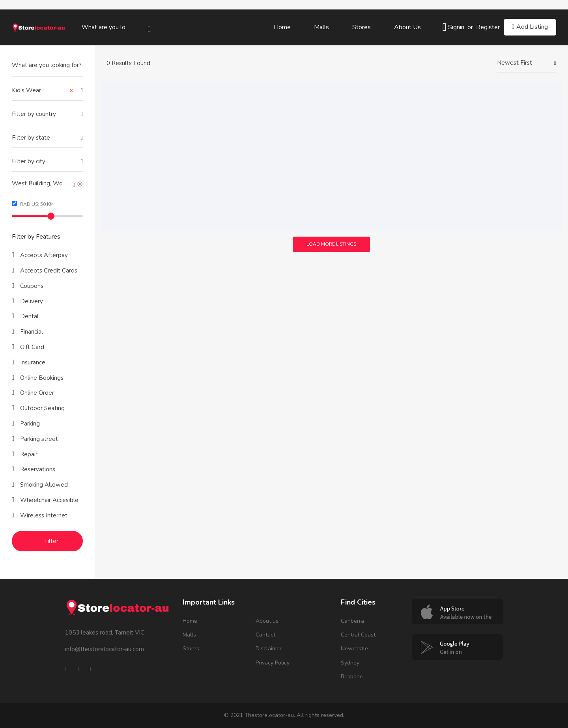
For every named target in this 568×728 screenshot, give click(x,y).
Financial (31, 332)
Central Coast (358, 635)
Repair (28, 454)
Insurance (32, 362)
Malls (321, 27)
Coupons (31, 286)
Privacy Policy (273, 663)
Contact (265, 635)
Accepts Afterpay (43, 255)
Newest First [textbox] (515, 63)
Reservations (37, 469)
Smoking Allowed (43, 485)
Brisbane (352, 677)
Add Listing (530, 27)
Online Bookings (41, 378)
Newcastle (354, 649)
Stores (362, 27)
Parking (29, 424)
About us (407, 27)
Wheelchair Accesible (49, 500)
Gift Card (31, 347)
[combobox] (47, 91)
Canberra (352, 621)
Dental (29, 316)
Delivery (31, 301)
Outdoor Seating (42, 408)
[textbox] (47, 114)
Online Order (36, 393)
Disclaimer (269, 649)
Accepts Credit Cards (48, 271)
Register (488, 27)
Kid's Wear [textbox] (42, 91)
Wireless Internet (43, 515)
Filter (51, 541)
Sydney (350, 663)
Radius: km (33, 204)
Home (282, 27)
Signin (456, 27)
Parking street (38, 439)
